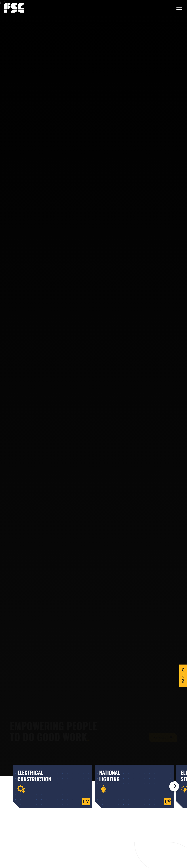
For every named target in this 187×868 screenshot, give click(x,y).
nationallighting (110, 776)
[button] (179, 8)
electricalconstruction (34, 776)
